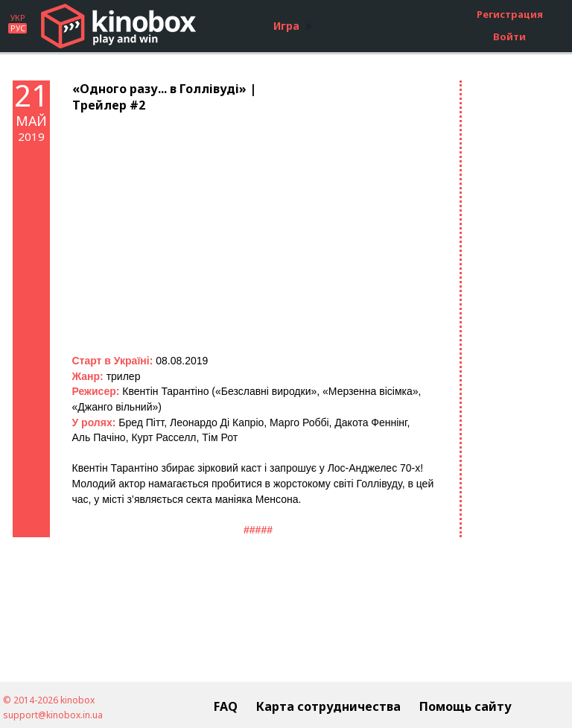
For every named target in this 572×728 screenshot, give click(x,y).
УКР (18, 18)
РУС (18, 28)
